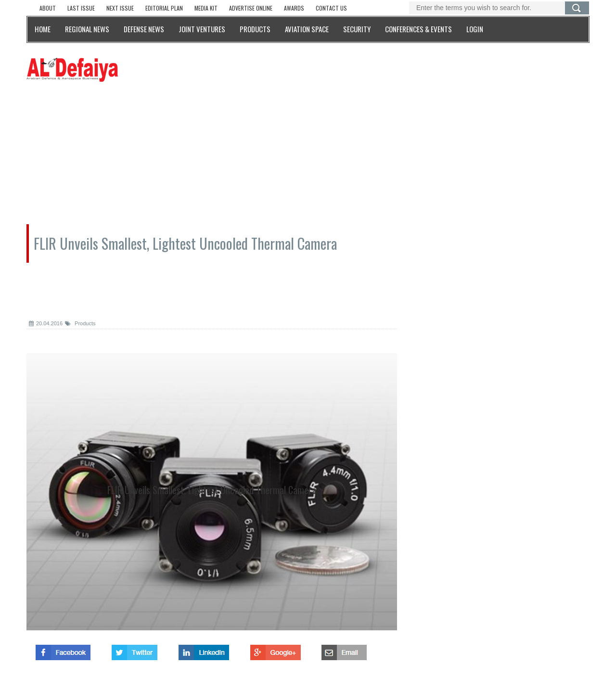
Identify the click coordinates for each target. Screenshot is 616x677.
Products (80, 323)
